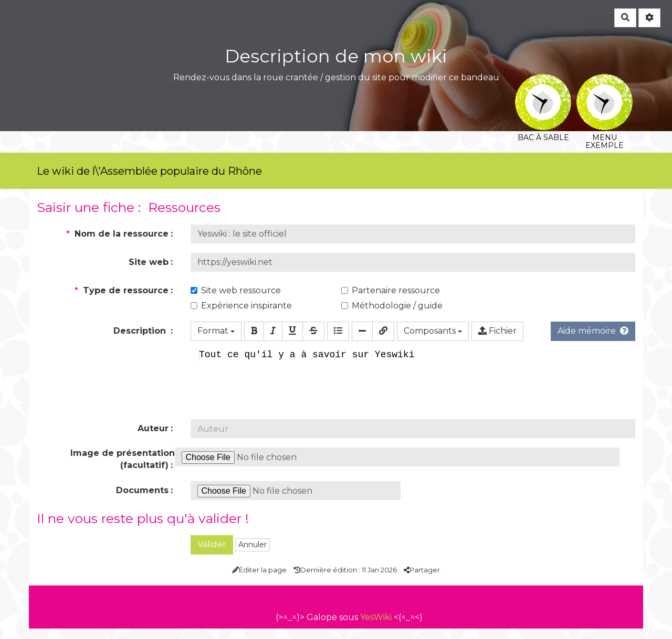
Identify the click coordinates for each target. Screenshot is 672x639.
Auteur (153, 439)
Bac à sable (543, 81)
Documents (142, 501)
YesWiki (376, 628)
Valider (212, 555)
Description (141, 331)
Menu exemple (605, 81)
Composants (433, 331)
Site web (149, 262)
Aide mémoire (593, 331)
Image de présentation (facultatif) (123, 470)
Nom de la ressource (117, 234)
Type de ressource (122, 290)
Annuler (253, 555)
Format (216, 331)
